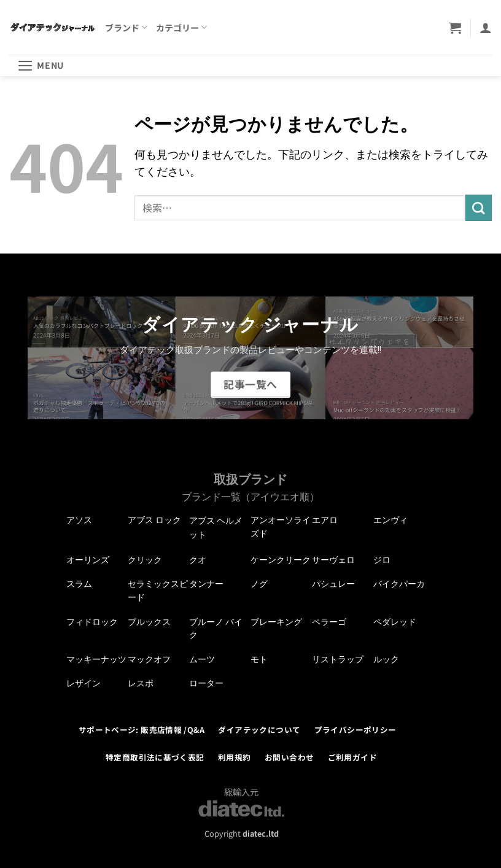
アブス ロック (154, 520)
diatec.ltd (261, 833)
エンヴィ (390, 520)
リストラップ (338, 659)
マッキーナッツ (96, 659)
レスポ (141, 683)
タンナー (206, 584)
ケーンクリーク (281, 560)
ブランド (126, 28)
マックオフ (149, 659)
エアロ (325, 520)
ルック (386, 659)
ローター (206, 683)
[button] (455, 28)
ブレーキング (276, 622)
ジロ (382, 560)
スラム (79, 584)
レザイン (83, 683)
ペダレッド (395, 622)
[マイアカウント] (486, 28)
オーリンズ (88, 560)
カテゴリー (181, 28)
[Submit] (479, 208)
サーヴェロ (333, 560)
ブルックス (149, 622)
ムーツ (202, 659)
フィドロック (92, 622)
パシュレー (333, 584)
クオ (198, 560)
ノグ (259, 584)
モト (259, 659)
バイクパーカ (399, 584)
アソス (79, 520)
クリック (145, 560)
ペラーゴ (329, 622)
